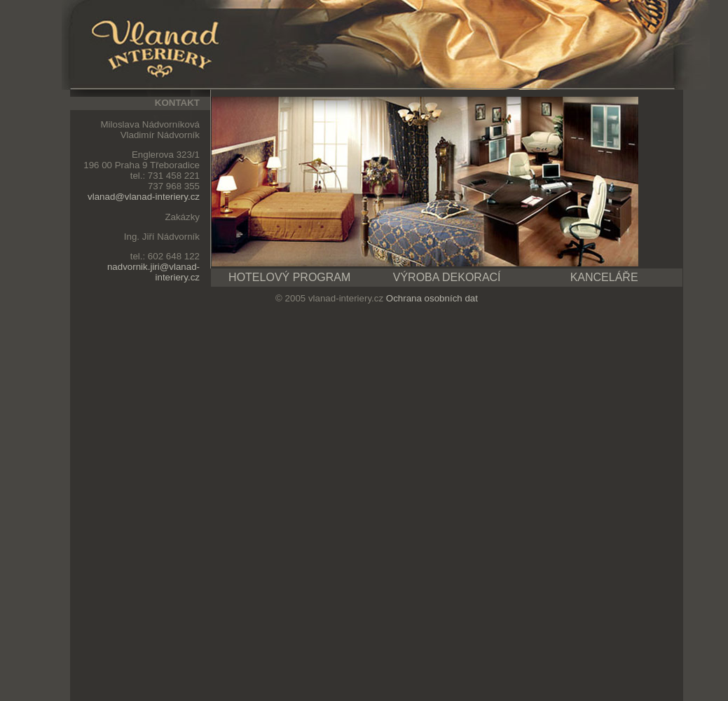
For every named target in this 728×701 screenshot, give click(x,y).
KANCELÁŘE (604, 277)
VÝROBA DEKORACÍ (447, 277)
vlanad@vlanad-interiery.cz (144, 197)
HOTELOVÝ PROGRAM (289, 277)
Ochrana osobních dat (432, 298)
